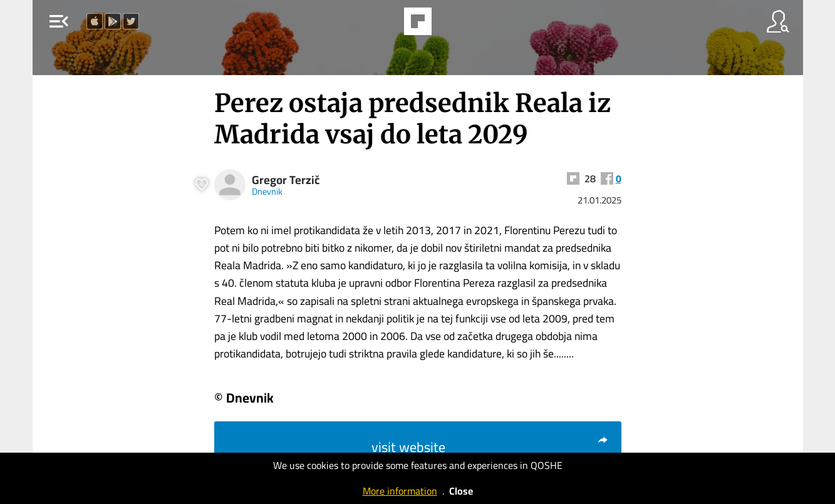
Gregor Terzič (286, 180)
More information (400, 491)
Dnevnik (267, 191)
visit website (490, 447)
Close (461, 491)
